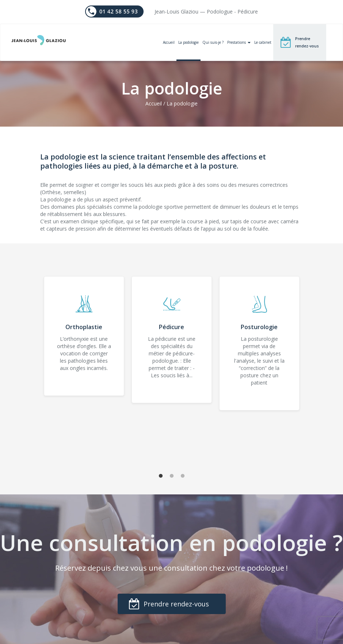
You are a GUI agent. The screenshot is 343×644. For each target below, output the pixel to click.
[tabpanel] (84, 336)
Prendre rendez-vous (307, 42)
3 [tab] (183, 476)
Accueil (169, 42)
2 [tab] (172, 476)
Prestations (239, 42)
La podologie (188, 42)
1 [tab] (161, 476)
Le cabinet (263, 42)
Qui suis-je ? (213, 42)
